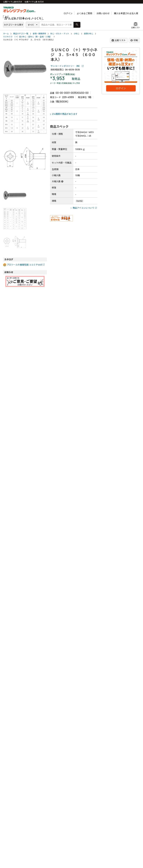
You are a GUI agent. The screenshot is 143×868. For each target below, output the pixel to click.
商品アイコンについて (83, 208)
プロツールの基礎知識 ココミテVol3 (24, 265)
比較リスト (119, 40)
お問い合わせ (103, 13)
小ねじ (76, 34)
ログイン (68, 13)
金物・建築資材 (39, 34)
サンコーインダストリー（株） (66, 66)
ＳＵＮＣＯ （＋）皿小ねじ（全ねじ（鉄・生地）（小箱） (27, 37)
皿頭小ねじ (89, 34)
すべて (31, 25)
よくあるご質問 (84, 13)
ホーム (6, 34)
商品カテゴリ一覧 (21, 34)
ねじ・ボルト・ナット (60, 34)
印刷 (134, 40)
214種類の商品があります (65, 114)
